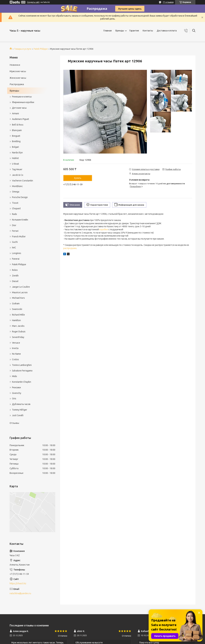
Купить (78, 178)
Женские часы (18, 78)
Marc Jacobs (18, 326)
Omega (16, 192)
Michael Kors (18, 298)
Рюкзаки (16, 387)
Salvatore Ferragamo (22, 371)
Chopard (16, 208)
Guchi (15, 242)
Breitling (16, 141)
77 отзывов (168, 2)
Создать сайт (33, 2)
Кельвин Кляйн (20, 220)
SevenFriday (18, 337)
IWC (14, 248)
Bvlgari (15, 147)
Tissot (15, 203)
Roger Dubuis (19, 332)
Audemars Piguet (20, 119)
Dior (14, 225)
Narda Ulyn (17, 153)
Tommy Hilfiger (20, 410)
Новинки (15, 65)
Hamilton (16, 320)
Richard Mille (18, 315)
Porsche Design (20, 197)
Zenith (15, 276)
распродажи (70, 248)
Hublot (15, 158)
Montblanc (17, 186)
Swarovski (17, 309)
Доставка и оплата (167, 31)
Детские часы (19, 108)
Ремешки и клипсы (22, 97)
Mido (14, 376)
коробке (104, 229)
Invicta (15, 348)
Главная (108, 31)
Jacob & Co (18, 175)
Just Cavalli (18, 415)
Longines (17, 253)
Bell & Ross (18, 125)
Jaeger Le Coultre (21, 287)
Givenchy (17, 393)
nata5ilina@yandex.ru (20, 593)
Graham (16, 303)
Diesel (15, 281)
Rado (14, 214)
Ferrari (15, 231)
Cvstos (15, 359)
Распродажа (17, 84)
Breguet (16, 136)
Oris (14, 399)
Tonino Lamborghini (22, 365)
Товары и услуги (23, 49)
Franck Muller (19, 237)
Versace (16, 343)
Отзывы (14, 423)
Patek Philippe (41, 49)
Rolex (15, 270)
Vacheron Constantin (23, 181)
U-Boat (15, 164)
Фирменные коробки (23, 102)
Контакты (148, 31)
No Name (16, 354)
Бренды (120, 31)
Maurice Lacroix (20, 292)
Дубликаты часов (21, 404)
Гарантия (134, 31)
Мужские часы (18, 71)
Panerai (16, 259)
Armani (15, 113)
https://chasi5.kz (18, 583)
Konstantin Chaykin (22, 382)
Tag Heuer (17, 169)
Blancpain (17, 130)
